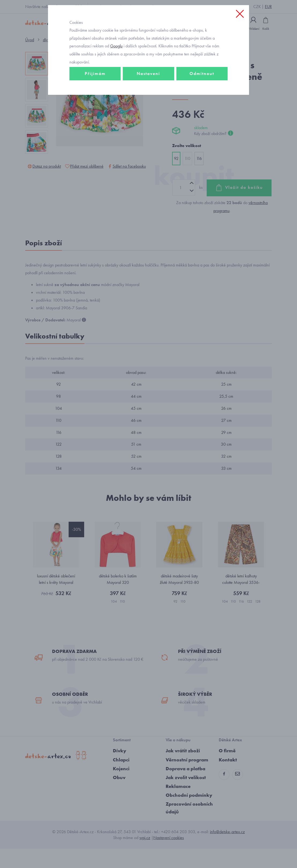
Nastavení (148, 95)
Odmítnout (202, 95)
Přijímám (95, 95)
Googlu (116, 68)
